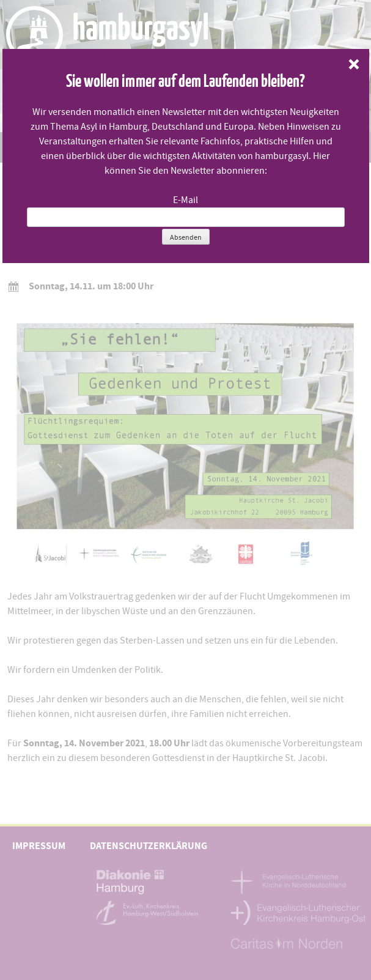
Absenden (186, 237)
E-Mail (185, 200)
